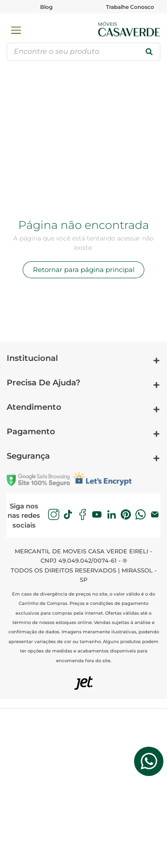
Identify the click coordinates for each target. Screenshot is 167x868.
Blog (46, 7)
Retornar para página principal (84, 270)
